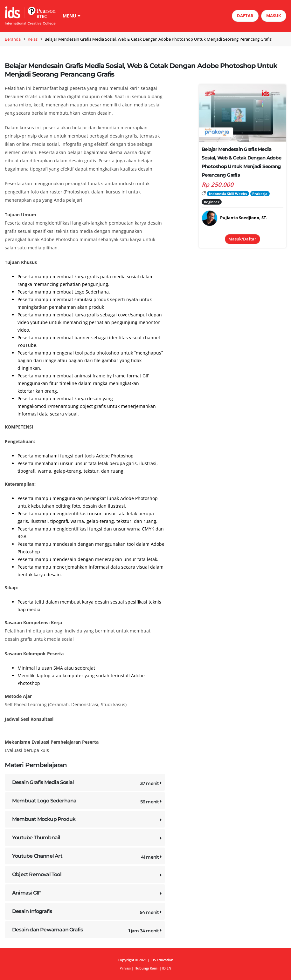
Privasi (125, 968)
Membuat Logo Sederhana (87, 802)
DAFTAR (245, 16)
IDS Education (162, 960)
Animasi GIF (87, 894)
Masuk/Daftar (242, 239)
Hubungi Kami (146, 968)
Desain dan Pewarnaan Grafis (87, 931)
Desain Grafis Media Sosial (87, 784)
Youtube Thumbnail (87, 839)
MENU (72, 16)
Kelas (33, 39)
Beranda (13, 39)
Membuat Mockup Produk (87, 820)
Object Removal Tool (87, 876)
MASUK (274, 16)
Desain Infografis (87, 912)
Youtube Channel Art (87, 857)
